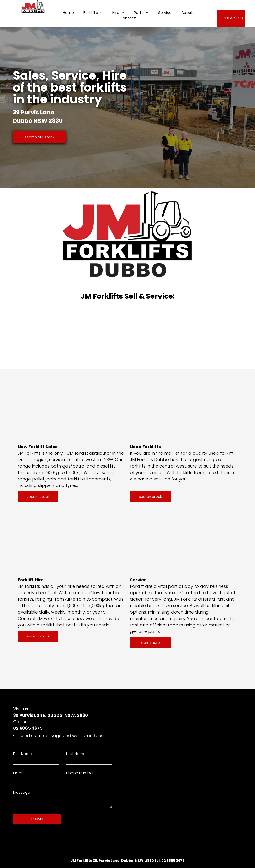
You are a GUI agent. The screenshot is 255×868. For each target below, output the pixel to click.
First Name (23, 754)
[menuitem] (68, 13)
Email (18, 773)
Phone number (80, 773)
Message (22, 792)
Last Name (76, 754)
